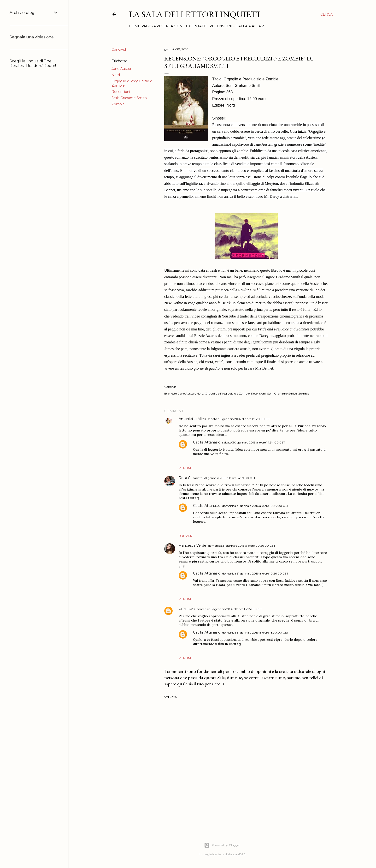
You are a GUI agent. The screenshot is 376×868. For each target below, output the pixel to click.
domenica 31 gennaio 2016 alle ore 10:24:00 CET (255, 506)
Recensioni (121, 92)
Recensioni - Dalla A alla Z (237, 26)
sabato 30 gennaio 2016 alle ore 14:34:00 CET (254, 442)
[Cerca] (326, 14)
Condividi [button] (119, 49)
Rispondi (186, 468)
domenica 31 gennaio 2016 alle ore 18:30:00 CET (255, 632)
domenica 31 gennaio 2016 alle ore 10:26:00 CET (255, 573)
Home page (140, 26)
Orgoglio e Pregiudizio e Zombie (227, 393)
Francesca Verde (192, 545)
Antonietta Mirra (192, 419)
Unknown (187, 609)
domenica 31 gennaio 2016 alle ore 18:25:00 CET (229, 609)
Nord (116, 75)
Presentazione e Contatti (180, 26)
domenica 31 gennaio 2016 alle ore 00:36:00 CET (242, 546)
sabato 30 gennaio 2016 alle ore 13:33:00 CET (239, 419)
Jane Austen (122, 69)
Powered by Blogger (222, 845)
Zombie (118, 104)
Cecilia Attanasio (207, 442)
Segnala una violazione (32, 37)
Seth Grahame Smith (129, 98)
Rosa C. (185, 478)
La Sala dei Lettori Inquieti (194, 14)
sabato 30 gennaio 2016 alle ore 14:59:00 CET (224, 478)
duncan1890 (237, 854)
